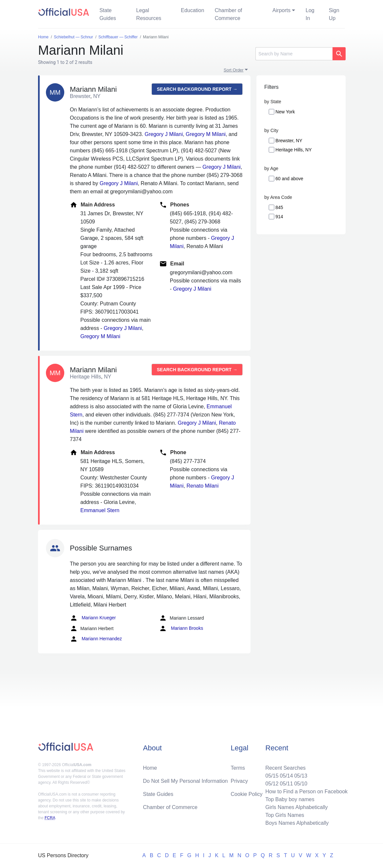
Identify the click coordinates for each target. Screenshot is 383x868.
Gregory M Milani (206, 134)
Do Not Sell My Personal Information (185, 781)
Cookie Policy (247, 794)
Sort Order (234, 70)
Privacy (239, 781)
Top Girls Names (285, 815)
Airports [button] (282, 10)
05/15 (272, 776)
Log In (310, 14)
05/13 (301, 776)
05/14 (286, 776)
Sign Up (334, 14)
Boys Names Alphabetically (297, 823)
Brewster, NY (289, 141)
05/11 (286, 784)
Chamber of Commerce (229, 14)
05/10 (301, 784)
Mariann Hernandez (96, 639)
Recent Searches (285, 768)
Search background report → (197, 89)
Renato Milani (203, 486)
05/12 (272, 784)
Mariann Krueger (93, 618)
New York (285, 112)
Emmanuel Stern (100, 510)
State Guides (108, 14)
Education (192, 10)
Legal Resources (149, 14)
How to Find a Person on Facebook (306, 791)
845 (279, 207)
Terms (238, 768)
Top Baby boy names (290, 799)
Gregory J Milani (164, 134)
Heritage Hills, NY (293, 150)
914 (279, 217)
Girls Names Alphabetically (296, 807)
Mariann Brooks (181, 628)
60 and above (289, 179)
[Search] (294, 54)
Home (150, 768)
